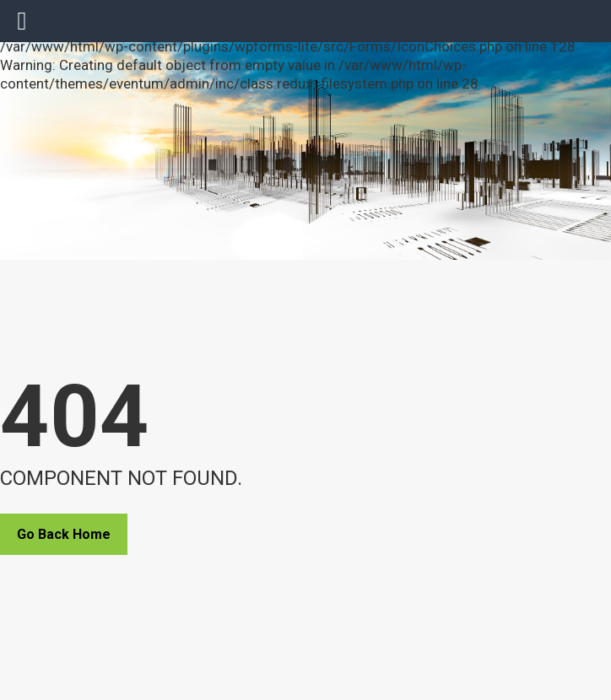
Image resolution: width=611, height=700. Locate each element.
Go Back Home (64, 534)
